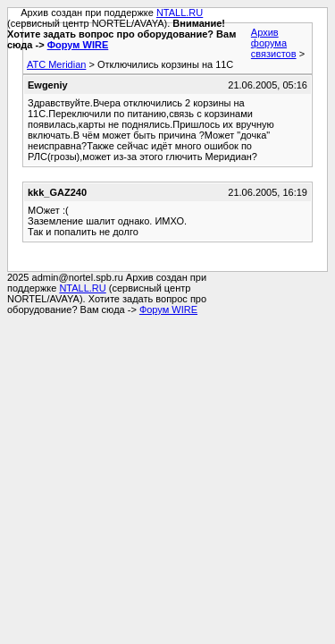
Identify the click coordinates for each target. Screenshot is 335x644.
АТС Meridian (56, 64)
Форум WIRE (78, 45)
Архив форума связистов (274, 43)
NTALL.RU (180, 13)
